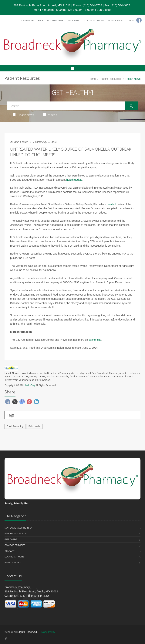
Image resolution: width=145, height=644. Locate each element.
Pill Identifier (55, 20)
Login (131, 20)
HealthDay (30, 385)
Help (41, 20)
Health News (23, 115)
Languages (28, 20)
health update (74, 180)
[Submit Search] (131, 106)
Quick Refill (74, 20)
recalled (111, 204)
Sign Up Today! (116, 20)
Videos (50, 115)
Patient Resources (111, 79)
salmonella (95, 340)
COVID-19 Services (15, 545)
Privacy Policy (13, 563)
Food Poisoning (15, 426)
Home (92, 79)
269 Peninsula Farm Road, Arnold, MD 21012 (42, 5)
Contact (9, 551)
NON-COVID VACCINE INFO (18, 528)
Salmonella (34, 426)
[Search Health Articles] (66, 106)
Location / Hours (94, 20)
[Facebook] (139, 20)
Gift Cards (11, 539)
